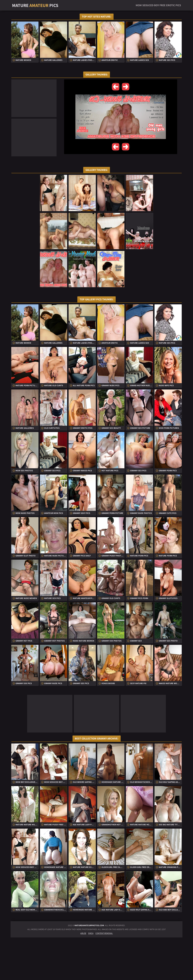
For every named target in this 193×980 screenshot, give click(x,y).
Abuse (83, 976)
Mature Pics (35, 5)
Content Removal (104, 976)
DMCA (91, 976)
